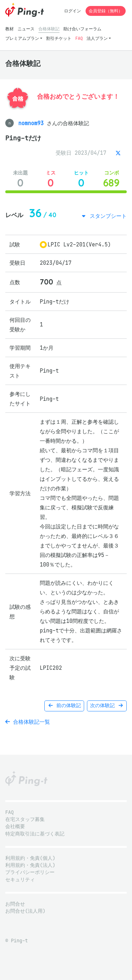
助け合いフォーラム (82, 29)
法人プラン (97, 38)
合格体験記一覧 (28, 722)
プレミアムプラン (22, 38)
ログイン (73, 11)
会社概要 (15, 826)
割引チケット (59, 38)
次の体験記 (107, 706)
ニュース (26, 29)
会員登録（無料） (106, 11)
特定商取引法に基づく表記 (35, 834)
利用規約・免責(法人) (30, 865)
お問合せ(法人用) (25, 911)
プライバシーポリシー (30, 872)
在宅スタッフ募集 (25, 819)
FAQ (79, 38)
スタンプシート (107, 216)
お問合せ (15, 904)
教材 (10, 29)
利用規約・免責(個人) (30, 858)
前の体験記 (64, 706)
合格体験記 (49, 29)
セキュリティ (20, 880)
